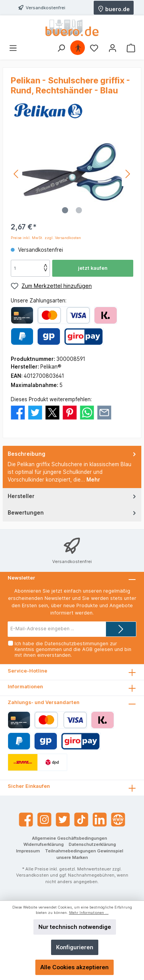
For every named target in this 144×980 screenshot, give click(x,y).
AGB (87, 649)
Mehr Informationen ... (89, 913)
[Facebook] (26, 820)
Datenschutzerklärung (92, 844)
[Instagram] (44, 820)
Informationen (25, 687)
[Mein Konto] (113, 48)
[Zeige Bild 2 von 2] (79, 210)
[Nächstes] (127, 174)
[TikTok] (81, 820)
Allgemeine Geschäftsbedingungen (70, 838)
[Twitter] (63, 820)
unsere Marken (72, 857)
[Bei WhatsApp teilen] (87, 412)
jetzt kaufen (93, 268)
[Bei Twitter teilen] (35, 412)
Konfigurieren (75, 947)
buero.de (114, 8)
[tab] (72, 467)
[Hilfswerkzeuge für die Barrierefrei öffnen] (78, 48)
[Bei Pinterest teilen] (70, 412)
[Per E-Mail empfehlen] (104, 412)
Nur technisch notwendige (75, 927)
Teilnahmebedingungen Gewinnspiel (84, 851)
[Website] (118, 820)
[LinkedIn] (100, 820)
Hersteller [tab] (73, 496)
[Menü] (13, 48)
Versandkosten (32, 875)
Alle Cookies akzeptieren (74, 967)
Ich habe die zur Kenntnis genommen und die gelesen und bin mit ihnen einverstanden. (73, 649)
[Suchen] (61, 48)
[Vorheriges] (17, 174)
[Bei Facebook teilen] (18, 412)
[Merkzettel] (94, 48)
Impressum (28, 851)
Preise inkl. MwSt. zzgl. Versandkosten (46, 238)
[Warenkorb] (131, 48)
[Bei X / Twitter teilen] (52, 412)
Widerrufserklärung (44, 844)
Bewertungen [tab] (73, 512)
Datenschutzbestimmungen (76, 644)
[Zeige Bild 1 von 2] (65, 210)
